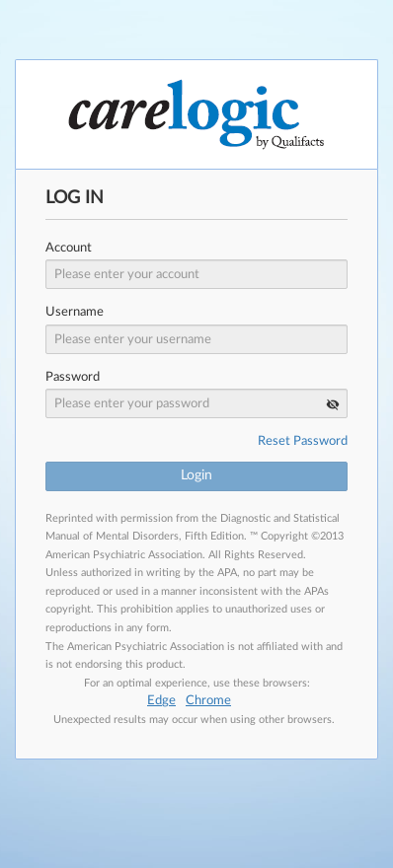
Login (196, 475)
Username (75, 312)
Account (69, 248)
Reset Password (303, 441)
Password (73, 377)
